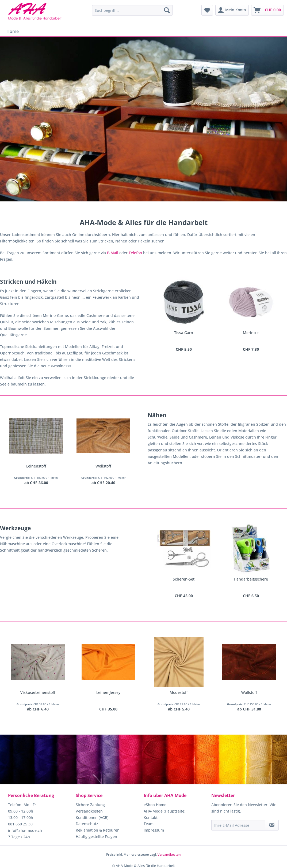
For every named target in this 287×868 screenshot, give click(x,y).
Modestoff (179, 692)
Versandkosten (89, 811)
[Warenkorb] (267, 10)
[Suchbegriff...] (132, 10)
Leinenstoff (36, 466)
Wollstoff (103, 466)
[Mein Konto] (232, 10)
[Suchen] (167, 10)
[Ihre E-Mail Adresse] (238, 825)
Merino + (251, 333)
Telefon (135, 253)
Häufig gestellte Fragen (96, 837)
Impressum (154, 830)
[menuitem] (132, 10)
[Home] (13, 31)
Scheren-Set (184, 579)
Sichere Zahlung (90, 805)
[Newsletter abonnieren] (272, 825)
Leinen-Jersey (108, 692)
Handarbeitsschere (251, 579)
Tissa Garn (184, 333)
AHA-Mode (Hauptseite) (164, 811)
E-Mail (113, 253)
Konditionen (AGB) (92, 818)
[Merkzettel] (207, 10)
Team (149, 824)
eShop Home (155, 805)
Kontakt (151, 818)
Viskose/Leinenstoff (38, 692)
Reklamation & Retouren (98, 830)
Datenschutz (87, 824)
